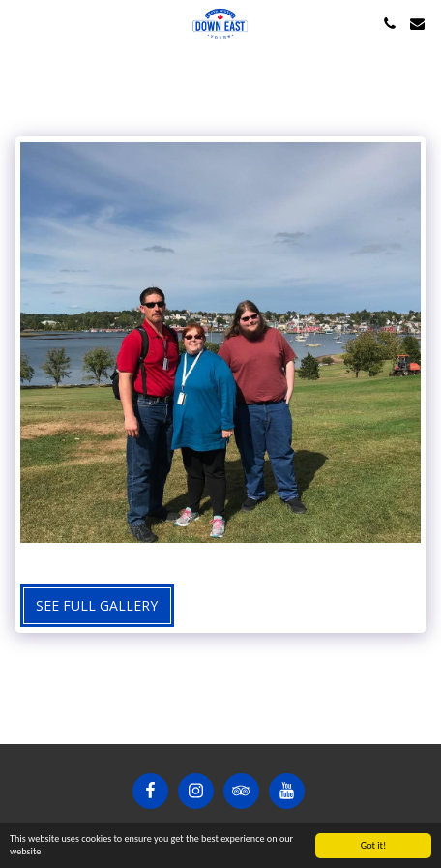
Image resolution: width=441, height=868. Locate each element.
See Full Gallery (97, 605)
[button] (21, 23)
